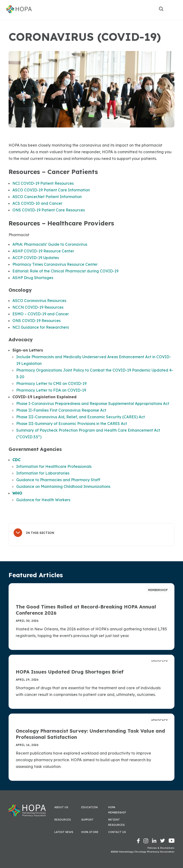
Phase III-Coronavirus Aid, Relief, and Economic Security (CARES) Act (81, 417)
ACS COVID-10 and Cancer (37, 203)
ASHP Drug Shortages (33, 278)
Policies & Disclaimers (161, 848)
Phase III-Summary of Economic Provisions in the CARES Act (72, 424)
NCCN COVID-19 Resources (38, 307)
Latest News (64, 832)
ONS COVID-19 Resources (36, 321)
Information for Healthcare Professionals (54, 466)
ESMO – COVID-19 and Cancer (41, 314)
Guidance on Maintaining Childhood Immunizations (63, 486)
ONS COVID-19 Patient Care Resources (49, 210)
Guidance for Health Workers (43, 500)
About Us (61, 807)
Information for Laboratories (43, 473)
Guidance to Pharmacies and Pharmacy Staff (58, 480)
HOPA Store (90, 832)
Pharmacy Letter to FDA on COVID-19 (51, 390)
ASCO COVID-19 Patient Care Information (51, 190)
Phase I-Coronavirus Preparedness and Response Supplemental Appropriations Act (93, 403)
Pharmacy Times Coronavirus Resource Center (55, 264)
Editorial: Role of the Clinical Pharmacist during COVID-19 (65, 271)
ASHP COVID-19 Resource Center (43, 251)
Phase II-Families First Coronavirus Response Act (61, 410)
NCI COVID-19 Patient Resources (43, 183)
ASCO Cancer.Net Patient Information (47, 197)
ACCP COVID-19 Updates (36, 258)
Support (87, 820)
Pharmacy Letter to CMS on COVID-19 (51, 383)
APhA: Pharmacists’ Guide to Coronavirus (50, 244)
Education (89, 807)
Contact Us (117, 832)
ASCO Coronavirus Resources (39, 301)
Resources (63, 820)
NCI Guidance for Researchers (41, 327)
